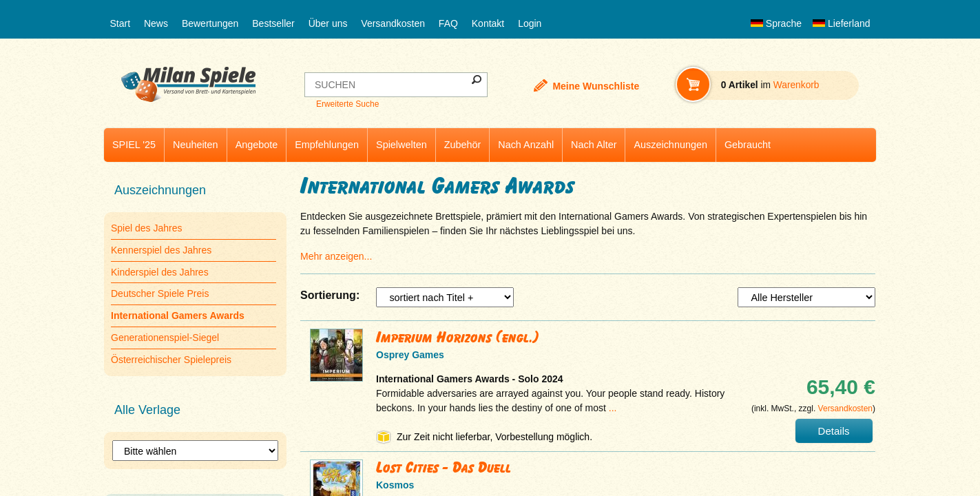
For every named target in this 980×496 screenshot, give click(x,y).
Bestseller (273, 23)
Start (121, 23)
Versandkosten (393, 23)
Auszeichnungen (670, 145)
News (156, 23)
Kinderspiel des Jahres (160, 272)
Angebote (257, 145)
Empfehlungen (327, 145)
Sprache (776, 23)
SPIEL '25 (134, 145)
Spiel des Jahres (147, 228)
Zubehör (463, 145)
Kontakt (488, 23)
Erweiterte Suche (347, 104)
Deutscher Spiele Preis (160, 293)
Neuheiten (196, 145)
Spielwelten (402, 145)
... (613, 408)
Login (530, 23)
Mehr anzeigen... (336, 256)
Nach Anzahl (526, 145)
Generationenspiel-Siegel (165, 338)
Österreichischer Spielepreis (171, 360)
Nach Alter (594, 145)
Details (834, 431)
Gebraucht (748, 145)
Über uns (328, 23)
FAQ (448, 23)
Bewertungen (210, 23)
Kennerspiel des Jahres (161, 250)
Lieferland (842, 23)
